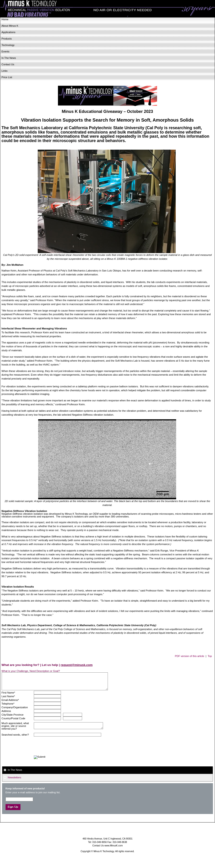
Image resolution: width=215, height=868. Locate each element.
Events (6, 51)
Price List (7, 77)
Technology (8, 45)
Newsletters (14, 777)
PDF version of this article (190, 656)
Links (5, 71)
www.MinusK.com (114, 846)
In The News (9, 58)
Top (210, 656)
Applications (9, 32)
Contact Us (8, 64)
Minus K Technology (107, 9)
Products (7, 39)
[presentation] (69, 746)
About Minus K (10, 26)
